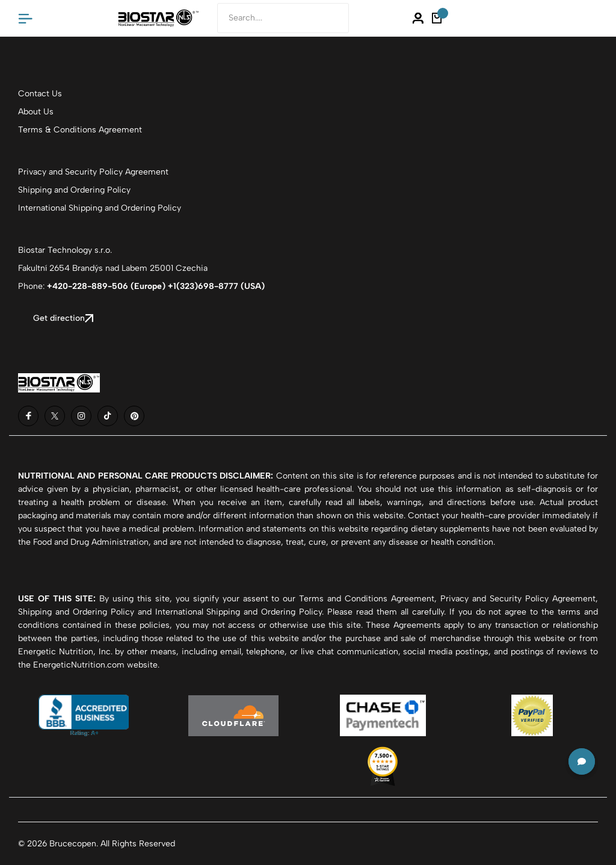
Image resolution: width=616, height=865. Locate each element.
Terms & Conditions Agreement (80, 130)
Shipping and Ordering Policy (74, 190)
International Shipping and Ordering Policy (100, 208)
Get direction (63, 318)
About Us (36, 112)
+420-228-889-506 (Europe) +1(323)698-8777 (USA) (156, 286)
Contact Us (40, 94)
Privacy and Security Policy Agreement (93, 172)
